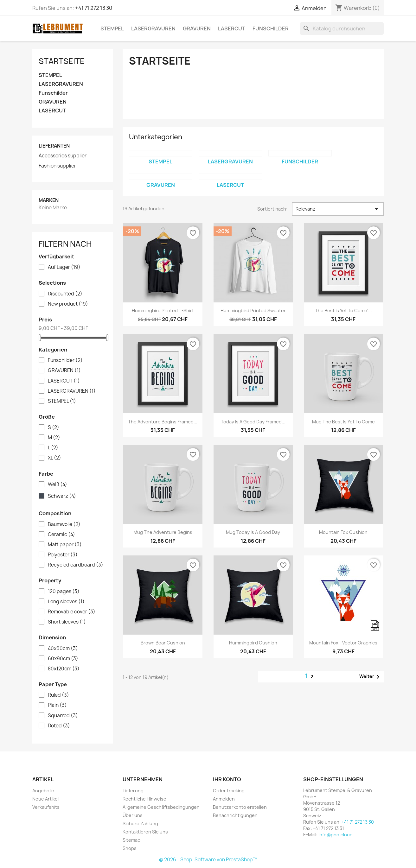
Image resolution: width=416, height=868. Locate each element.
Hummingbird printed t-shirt (163, 310)
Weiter (371, 677)
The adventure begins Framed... (163, 422)
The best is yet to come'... (343, 310)
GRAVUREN (197, 29)
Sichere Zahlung (140, 824)
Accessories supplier (63, 156)
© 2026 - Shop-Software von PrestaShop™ (208, 860)
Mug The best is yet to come (343, 422)
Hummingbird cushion (253, 643)
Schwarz (62, 496)
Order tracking (229, 791)
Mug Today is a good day (253, 532)
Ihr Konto (227, 779)
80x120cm (64, 669)
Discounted (65, 294)
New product (68, 304)
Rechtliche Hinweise (144, 799)
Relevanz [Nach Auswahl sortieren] (338, 209)
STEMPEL (112, 29)
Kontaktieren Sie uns (145, 832)
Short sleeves (67, 622)
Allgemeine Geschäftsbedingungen (161, 807)
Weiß (58, 485)
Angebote (43, 791)
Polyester (63, 555)
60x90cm (63, 659)
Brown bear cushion (163, 643)
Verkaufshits (46, 807)
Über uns (133, 815)
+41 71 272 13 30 (94, 8)
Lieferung (133, 791)
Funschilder (271, 29)
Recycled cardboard (76, 565)
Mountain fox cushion (343, 532)
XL (54, 458)
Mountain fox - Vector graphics (343, 643)
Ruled (58, 695)
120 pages (64, 592)
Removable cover (72, 612)
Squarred (63, 716)
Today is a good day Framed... (253, 422)
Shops (130, 848)
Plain (57, 705)
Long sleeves (66, 602)
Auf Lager (64, 267)
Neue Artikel (45, 799)
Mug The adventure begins (163, 532)
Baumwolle (64, 524)
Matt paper (65, 545)
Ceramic (61, 535)
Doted (59, 726)
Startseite (62, 61)
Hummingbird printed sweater (253, 310)
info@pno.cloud (336, 835)
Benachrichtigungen (235, 815)
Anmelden (224, 799)
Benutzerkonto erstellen (240, 807)
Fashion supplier (57, 166)
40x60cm (63, 649)
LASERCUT (232, 29)
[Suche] (342, 29)
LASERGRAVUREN (153, 29)
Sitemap (131, 840)
